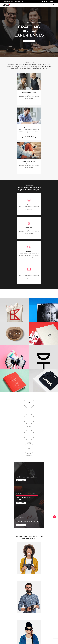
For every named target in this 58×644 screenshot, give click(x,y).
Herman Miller (40, 581)
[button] (28, 54)
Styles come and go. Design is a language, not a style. (40, 584)
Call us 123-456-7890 (8, 1)
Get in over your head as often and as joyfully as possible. (41, 615)
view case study (7, 368)
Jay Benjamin (15, 581)
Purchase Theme (29, 638)
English (51, 1)
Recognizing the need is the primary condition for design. (15, 614)
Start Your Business (29, 545)
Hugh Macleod (16, 611)
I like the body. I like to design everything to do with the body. (16, 584)
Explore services (16, 101)
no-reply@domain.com (19, 1)
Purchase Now (29, 41)
